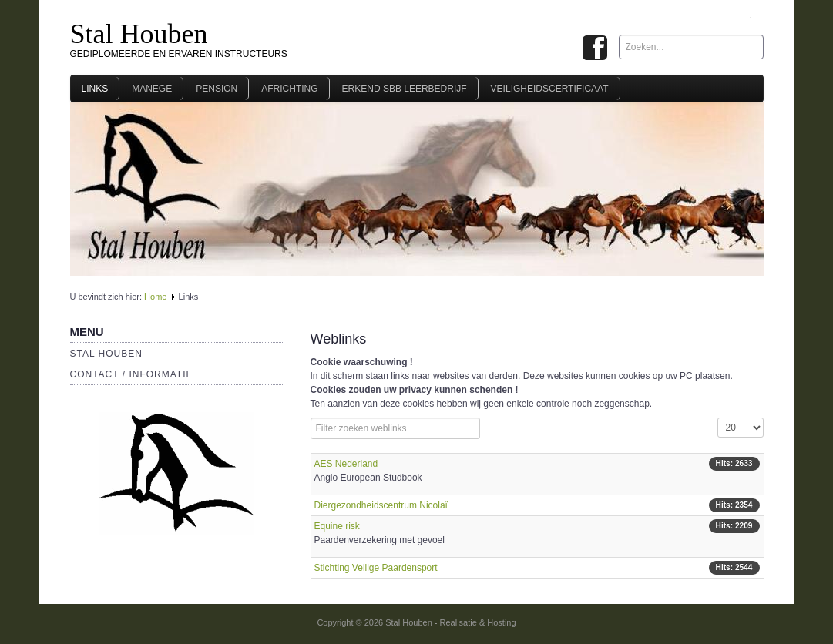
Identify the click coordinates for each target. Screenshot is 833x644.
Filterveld (311, 418)
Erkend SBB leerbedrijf (405, 89)
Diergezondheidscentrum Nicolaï (381, 505)
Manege (152, 89)
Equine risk (337, 526)
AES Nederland (346, 464)
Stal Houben (139, 34)
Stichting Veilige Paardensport (376, 568)
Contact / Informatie (132, 374)
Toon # (718, 418)
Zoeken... (619, 35)
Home (155, 297)
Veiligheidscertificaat (550, 89)
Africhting (289, 89)
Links (95, 89)
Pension (217, 89)
